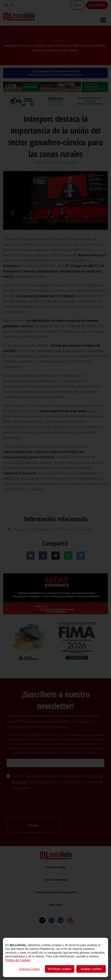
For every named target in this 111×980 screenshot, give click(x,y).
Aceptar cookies (91, 969)
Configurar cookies (29, 969)
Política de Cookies (18, 960)
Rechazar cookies (59, 969)
